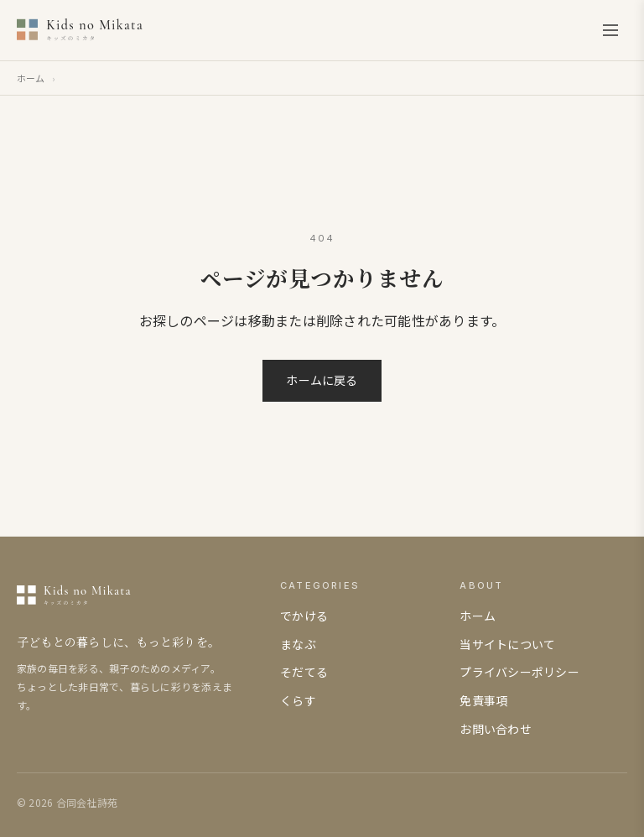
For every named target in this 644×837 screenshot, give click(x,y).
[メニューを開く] (610, 30)
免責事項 (483, 700)
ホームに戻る (322, 380)
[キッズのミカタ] (115, 30)
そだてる (304, 672)
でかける (304, 616)
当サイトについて (507, 644)
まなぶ (298, 644)
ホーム (31, 78)
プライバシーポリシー (519, 672)
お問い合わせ (495, 729)
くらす (298, 700)
